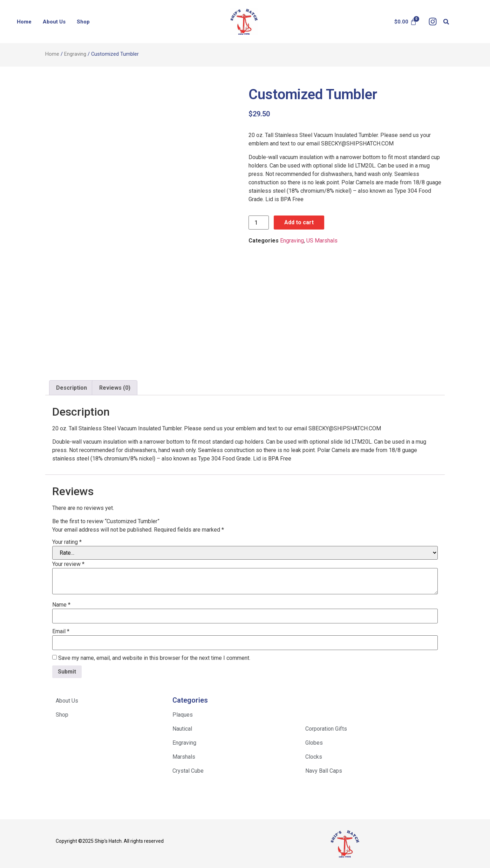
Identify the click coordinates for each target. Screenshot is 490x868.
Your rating (67, 542)
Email (61, 631)
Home (24, 22)
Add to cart (299, 222)
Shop (83, 22)
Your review (68, 564)
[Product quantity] (259, 223)
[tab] (72, 388)
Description (72, 388)
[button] (446, 22)
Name (61, 605)
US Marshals (322, 241)
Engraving (75, 54)
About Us (54, 22)
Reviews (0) (115, 388)
